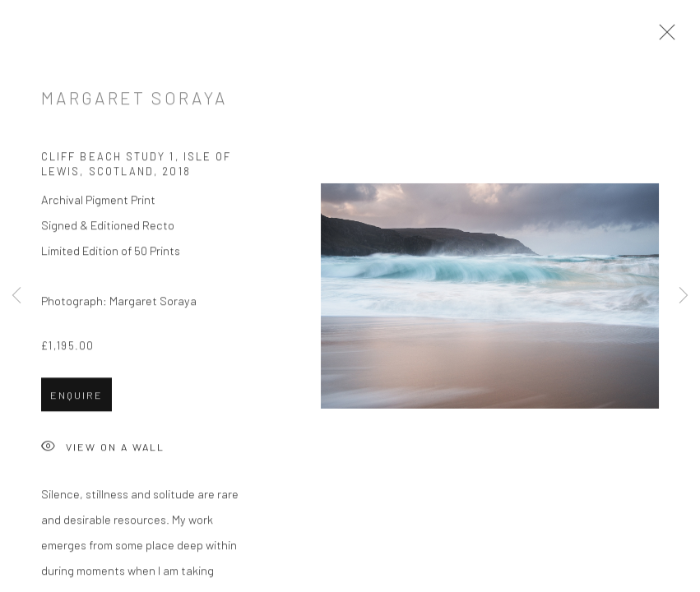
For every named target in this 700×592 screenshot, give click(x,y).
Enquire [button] (76, 397)
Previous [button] (16, 296)
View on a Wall (103, 450)
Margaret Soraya (134, 100)
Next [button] (684, 296)
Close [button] (663, 37)
